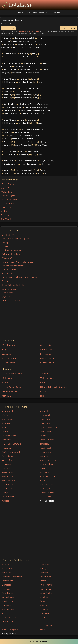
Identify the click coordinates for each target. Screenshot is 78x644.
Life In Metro (7, 378)
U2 (3, 626)
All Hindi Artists (47, 501)
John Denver (7, 589)
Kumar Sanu (7, 456)
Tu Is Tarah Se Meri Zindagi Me (15, 239)
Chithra (5, 432)
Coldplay (44, 573)
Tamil (35, 12)
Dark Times (6, 207)
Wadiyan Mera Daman (12, 250)
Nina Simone (7, 601)
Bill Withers (7, 569)
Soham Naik (7, 489)
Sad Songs (6, 354)
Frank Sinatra (46, 585)
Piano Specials (8, 363)
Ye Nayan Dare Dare (11, 254)
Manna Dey (7, 460)
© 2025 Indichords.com (39, 641)
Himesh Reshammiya (11, 444)
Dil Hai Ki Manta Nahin (12, 374)
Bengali (49, 12)
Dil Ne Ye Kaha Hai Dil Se (13, 285)
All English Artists (10, 634)
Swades (5, 383)
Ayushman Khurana (49, 428)
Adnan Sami (7, 411)
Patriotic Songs (47, 358)
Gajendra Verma (9, 436)
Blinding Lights (8, 196)
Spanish (42, 12)
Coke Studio (45, 432)
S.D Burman (7, 476)
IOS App (22, 31)
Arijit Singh (45, 424)
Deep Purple (45, 577)
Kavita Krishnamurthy (12, 452)
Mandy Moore (8, 597)
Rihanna (44, 605)
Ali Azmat (6, 415)
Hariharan (6, 440)
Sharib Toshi (7, 485)
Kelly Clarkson (8, 593)
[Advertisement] (40, 320)
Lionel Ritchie (46, 593)
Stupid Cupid (8, 293)
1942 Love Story (47, 378)
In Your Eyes (6, 188)
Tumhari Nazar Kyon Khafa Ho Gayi (18, 262)
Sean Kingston (8, 609)
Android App (34, 31)
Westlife (43, 630)
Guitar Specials (47, 363)
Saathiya (5, 243)
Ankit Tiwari (45, 419)
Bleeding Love (8, 235)
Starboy (4, 211)
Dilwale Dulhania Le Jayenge (53, 387)
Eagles (43, 581)
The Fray (44, 617)
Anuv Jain (6, 424)
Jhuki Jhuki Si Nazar (11, 300)
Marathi (57, 12)
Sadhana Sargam (48, 476)
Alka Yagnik (45, 415)
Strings (5, 493)
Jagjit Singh (7, 448)
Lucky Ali (44, 456)
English (29, 12)
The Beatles (45, 613)
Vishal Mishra (46, 497)
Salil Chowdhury (9, 480)
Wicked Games (8, 192)
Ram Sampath (46, 472)
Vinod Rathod (8, 497)
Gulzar (43, 436)
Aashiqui (44, 374)
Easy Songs (45, 354)
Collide (5, 246)
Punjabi (21, 12)
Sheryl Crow (45, 609)
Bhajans (5, 350)
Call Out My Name (9, 200)
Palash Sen (7, 468)
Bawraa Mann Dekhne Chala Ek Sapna (19, 277)
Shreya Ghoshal (47, 485)
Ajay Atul (44, 411)
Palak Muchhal (46, 464)
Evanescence (8, 585)
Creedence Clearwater (12, 577)
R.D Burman (7, 472)
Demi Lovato (7, 581)
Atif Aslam (6, 428)
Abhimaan (45, 391)
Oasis (42, 601)
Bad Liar (5, 281)
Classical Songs (47, 345)
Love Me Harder (8, 204)
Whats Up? (7, 258)
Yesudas (5, 501)
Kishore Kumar (46, 452)
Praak (42, 468)
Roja (42, 396)
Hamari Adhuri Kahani (12, 387)
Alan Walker (45, 565)
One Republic (8, 605)
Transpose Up (8, 28)
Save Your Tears (8, 219)
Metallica (44, 597)
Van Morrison (46, 626)
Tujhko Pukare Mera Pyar (13, 266)
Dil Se (43, 383)
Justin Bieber (46, 589)
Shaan (43, 480)
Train (42, 621)
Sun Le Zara (7, 273)
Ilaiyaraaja (44, 444)
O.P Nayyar (7, 464)
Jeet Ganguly (46, 448)
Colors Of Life (46, 350)
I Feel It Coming (8, 184)
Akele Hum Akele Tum (12, 391)
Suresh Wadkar (47, 493)
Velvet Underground (11, 630)
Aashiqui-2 (6, 396)
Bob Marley (7, 573)
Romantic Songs (9, 358)
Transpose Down (69, 28)
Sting (4, 613)
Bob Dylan (44, 569)
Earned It (5, 215)
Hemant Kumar (47, 440)
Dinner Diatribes (9, 270)
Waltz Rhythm (8, 345)
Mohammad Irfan (48, 460)
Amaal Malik (7, 419)
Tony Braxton (8, 621)
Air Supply (6, 565)
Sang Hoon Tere (9, 289)
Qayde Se (6, 297)
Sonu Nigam (45, 489)
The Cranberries (9, 617)
